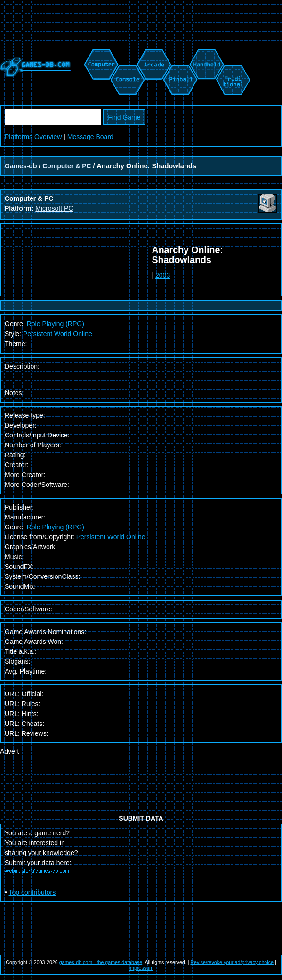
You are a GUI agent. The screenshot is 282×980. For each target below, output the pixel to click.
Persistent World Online (58, 334)
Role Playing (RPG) (56, 527)
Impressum (141, 968)
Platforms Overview (33, 137)
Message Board (90, 137)
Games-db (21, 166)
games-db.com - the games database (101, 962)
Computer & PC (67, 166)
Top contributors (32, 892)
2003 (163, 275)
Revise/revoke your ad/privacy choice (232, 962)
